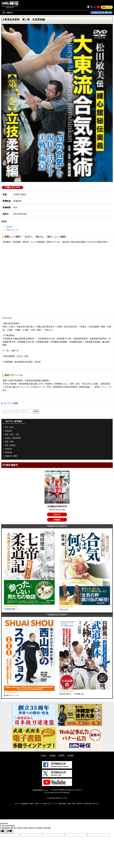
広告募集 (52, 755)
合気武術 (8, 431)
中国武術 (8, 449)
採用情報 (62, 755)
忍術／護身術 (10, 445)
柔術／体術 (9, 442)
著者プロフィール (12, 230)
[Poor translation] (9, 831)
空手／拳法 (9, 427)
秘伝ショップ (107, 7)
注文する (57, 514)
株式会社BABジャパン (40, 790)
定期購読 (57, 520)
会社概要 (70, 755)
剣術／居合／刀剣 (12, 434)
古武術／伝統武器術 (13, 438)
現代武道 (8, 452)
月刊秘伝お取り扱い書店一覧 (101, 13)
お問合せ (44, 755)
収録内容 (9, 227)
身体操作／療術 (11, 456)
